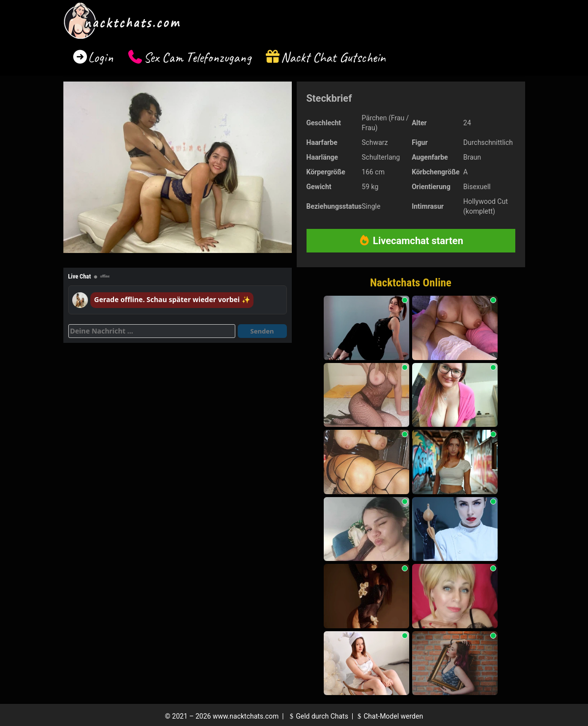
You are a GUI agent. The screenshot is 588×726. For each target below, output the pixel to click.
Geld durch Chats (318, 716)
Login (101, 57)
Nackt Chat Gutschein (333, 57)
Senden (262, 331)
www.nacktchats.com (246, 716)
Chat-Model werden (389, 716)
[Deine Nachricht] (152, 331)
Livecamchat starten (411, 241)
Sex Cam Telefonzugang (197, 57)
